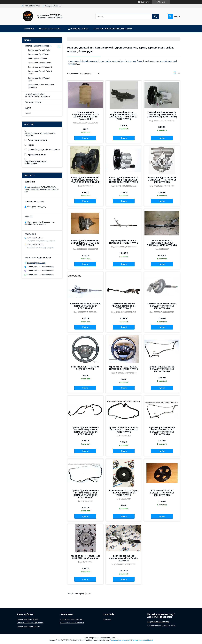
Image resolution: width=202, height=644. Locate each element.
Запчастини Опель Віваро (28, 626)
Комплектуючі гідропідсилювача (83, 61)
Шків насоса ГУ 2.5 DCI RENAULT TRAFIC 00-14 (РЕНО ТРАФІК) (162, 493)
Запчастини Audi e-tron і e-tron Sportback (41, 86)
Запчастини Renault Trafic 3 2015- (40, 72)
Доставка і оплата (78, 29)
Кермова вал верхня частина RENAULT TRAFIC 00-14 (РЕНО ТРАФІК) (85, 306)
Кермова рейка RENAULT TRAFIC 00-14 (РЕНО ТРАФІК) (124, 242)
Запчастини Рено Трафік (28, 619)
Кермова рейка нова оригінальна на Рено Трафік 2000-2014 (124, 558)
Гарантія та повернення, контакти (113, 29)
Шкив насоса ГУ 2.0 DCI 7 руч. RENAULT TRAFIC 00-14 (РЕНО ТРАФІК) (124, 493)
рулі (175, 61)
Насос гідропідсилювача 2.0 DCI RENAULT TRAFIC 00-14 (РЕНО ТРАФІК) (162, 180)
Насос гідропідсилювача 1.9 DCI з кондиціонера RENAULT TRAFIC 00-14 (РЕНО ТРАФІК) (124, 180)
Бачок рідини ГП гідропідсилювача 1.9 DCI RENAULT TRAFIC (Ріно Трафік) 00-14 (85, 116)
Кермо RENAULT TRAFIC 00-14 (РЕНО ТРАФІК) (85, 368)
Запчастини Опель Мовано (72, 623)
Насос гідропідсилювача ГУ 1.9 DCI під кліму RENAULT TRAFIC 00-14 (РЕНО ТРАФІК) (85, 180)
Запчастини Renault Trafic (39, 50)
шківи (109, 61)
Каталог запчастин (50, 29)
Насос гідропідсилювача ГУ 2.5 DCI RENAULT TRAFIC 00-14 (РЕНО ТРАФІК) (85, 243)
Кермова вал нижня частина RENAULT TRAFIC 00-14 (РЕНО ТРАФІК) (162, 306)
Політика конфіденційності (142, 640)
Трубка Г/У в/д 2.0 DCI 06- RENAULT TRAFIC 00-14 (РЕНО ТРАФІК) (162, 369)
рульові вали (166, 61)
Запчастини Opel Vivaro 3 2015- (39, 79)
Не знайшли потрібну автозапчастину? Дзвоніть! (37, 95)
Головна (29, 29)
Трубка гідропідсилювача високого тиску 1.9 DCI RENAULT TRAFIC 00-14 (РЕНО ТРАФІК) (85, 431)
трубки (72, 64)
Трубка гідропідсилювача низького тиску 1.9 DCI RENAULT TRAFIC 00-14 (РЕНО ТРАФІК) (162, 431)
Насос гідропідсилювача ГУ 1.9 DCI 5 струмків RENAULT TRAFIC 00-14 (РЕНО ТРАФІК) (162, 115)
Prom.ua (114, 638)
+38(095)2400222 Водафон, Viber (161, 625)
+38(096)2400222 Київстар (158, 622)
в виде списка (179, 73)
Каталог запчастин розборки (38, 46)
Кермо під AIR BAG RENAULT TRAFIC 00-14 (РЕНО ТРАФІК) (124, 368)
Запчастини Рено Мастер (71, 619)
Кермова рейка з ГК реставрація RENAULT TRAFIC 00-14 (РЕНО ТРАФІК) (162, 243)
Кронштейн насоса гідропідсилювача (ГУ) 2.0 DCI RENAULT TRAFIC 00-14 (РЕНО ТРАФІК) (124, 116)
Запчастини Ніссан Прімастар (30, 623)
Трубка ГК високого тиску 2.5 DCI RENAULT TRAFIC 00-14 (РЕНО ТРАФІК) (124, 430)
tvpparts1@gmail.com (36, 263)
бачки (140, 61)
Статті (28, 114)
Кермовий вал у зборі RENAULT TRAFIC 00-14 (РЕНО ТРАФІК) (124, 306)
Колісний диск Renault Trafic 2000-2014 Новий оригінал (85, 557)
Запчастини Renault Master (40, 63)
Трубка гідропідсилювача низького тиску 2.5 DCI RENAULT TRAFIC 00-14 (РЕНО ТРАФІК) (85, 494)
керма (102, 61)
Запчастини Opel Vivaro (39, 54)
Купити (85, 138)
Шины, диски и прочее (38, 59)
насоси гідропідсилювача (124, 61)
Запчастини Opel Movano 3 (40, 67)
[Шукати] (156, 16)
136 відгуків (146, 2)
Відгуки (28, 108)
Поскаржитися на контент (120, 640)
